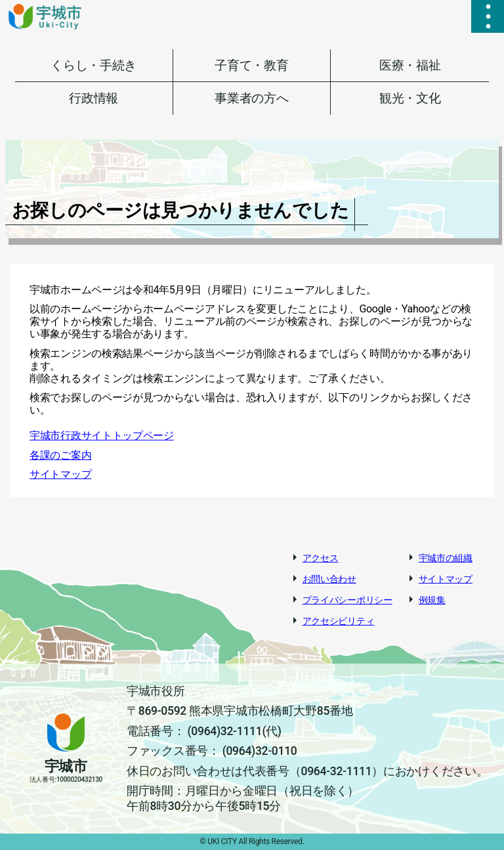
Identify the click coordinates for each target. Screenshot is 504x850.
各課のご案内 (60, 455)
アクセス (321, 558)
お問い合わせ (329, 579)
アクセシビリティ (339, 621)
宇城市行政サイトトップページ (102, 436)
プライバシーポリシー (347, 600)
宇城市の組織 (446, 558)
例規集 (432, 600)
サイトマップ (60, 474)
